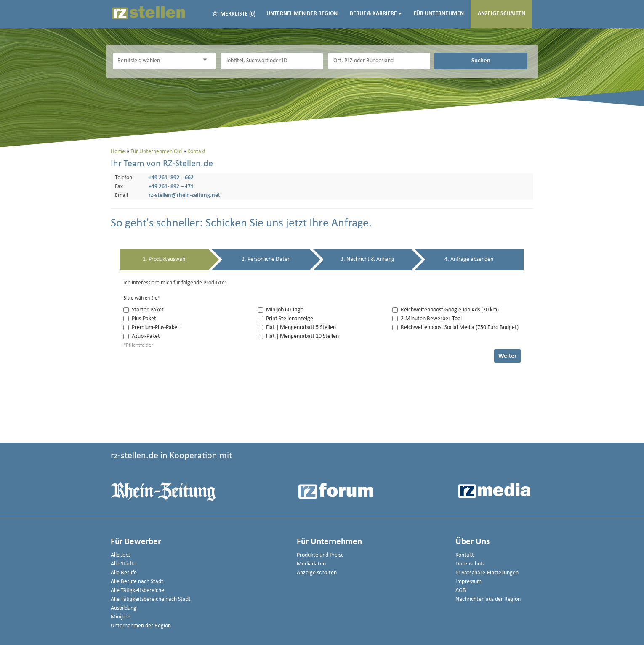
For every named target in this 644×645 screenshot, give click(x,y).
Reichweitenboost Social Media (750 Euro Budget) (455, 328)
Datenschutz (470, 564)
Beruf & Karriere (376, 14)
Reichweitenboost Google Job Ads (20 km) (446, 310)
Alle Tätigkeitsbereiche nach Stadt (151, 599)
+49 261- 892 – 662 (171, 178)
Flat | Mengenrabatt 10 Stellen (298, 336)
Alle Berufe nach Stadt (137, 582)
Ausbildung (124, 608)
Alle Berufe (124, 573)
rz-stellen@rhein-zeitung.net (184, 195)
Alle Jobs (121, 555)
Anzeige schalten (502, 14)
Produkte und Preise (320, 555)
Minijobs (121, 617)
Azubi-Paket (142, 336)
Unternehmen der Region (302, 14)
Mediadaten (311, 564)
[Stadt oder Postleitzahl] (379, 61)
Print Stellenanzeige (285, 319)
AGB (461, 591)
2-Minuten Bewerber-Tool (427, 319)
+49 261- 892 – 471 (171, 187)
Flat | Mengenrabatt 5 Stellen (297, 328)
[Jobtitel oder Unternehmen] (272, 61)
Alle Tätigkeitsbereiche (137, 591)
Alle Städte (124, 564)
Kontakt (465, 555)
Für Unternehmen (439, 14)
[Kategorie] (156, 61)
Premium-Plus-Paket (151, 328)
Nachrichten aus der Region (488, 599)
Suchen (481, 61)
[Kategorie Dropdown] (207, 60)
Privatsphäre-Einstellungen (487, 573)
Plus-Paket (140, 319)
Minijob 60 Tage (281, 310)
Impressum (468, 582)
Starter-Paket (144, 310)
